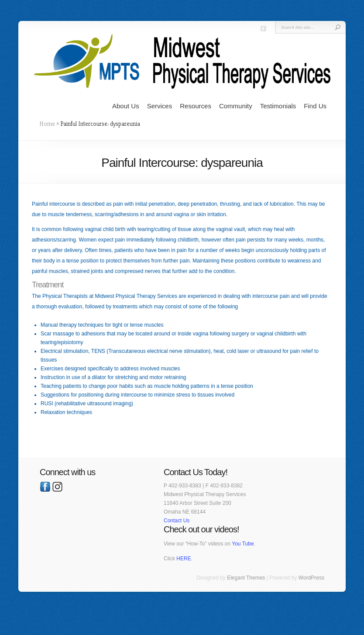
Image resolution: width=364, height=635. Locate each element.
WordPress (311, 578)
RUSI (47, 404)
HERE (184, 559)
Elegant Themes (246, 578)
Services (160, 106)
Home (47, 124)
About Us (126, 106)
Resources (196, 106)
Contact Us (177, 521)
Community (236, 106)
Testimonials (278, 106)
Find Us (315, 106)
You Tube (243, 544)
